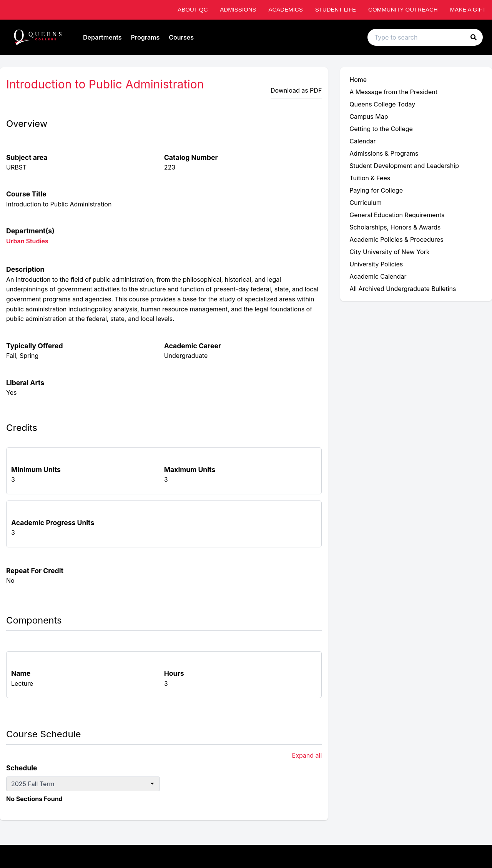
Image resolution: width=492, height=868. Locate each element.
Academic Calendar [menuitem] (378, 276)
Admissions (238, 9)
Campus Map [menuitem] (369, 116)
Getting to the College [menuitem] (381, 129)
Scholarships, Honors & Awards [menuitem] (395, 227)
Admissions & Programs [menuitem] (384, 153)
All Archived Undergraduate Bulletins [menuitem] (403, 289)
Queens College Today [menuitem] (382, 104)
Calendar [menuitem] (362, 141)
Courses (181, 37)
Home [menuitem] (358, 80)
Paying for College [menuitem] (376, 190)
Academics (285, 9)
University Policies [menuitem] (376, 264)
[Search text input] (425, 37)
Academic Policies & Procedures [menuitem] (396, 239)
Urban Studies (27, 241)
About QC (193, 9)
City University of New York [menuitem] (389, 252)
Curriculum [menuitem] (365, 203)
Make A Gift (468, 9)
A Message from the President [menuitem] (393, 92)
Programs (145, 37)
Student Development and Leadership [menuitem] (404, 166)
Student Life (336, 9)
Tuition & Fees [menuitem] (370, 178)
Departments (102, 37)
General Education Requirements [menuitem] (397, 215)
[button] (474, 37)
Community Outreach (403, 9)
